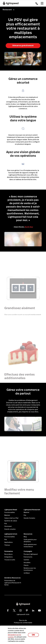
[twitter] (14, 610)
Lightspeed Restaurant (32, 510)
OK (33, 635)
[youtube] (39, 610)
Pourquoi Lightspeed (31, 554)
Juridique (27, 573)
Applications (9, 542)
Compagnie (28, 551)
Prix (6, 524)
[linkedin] (33, 610)
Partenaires (9, 551)
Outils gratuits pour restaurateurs (30, 546)
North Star (29, 227)
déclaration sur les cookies (14, 636)
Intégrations (9, 557)
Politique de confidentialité (23, 623)
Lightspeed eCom (11, 534)
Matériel (7, 515)
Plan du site (23, 620)
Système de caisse (11, 521)
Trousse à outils (10, 560)
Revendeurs (8, 554)
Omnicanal (8, 526)
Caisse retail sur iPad (11, 518)
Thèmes (7, 545)
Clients (26, 565)
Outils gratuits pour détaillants (30, 541)
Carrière (26, 560)
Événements (28, 557)
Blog (25, 537)
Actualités (27, 563)
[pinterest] (27, 610)
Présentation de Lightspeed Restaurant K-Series (13, 583)
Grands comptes (10, 529)
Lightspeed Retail (11, 510)
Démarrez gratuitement (23, 46)
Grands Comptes (29, 518)
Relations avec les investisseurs (30, 569)
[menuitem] (23, 10)
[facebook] (8, 610)
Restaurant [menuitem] (7, 10)
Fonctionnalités (10, 512)
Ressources (28, 534)
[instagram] (20, 610)
